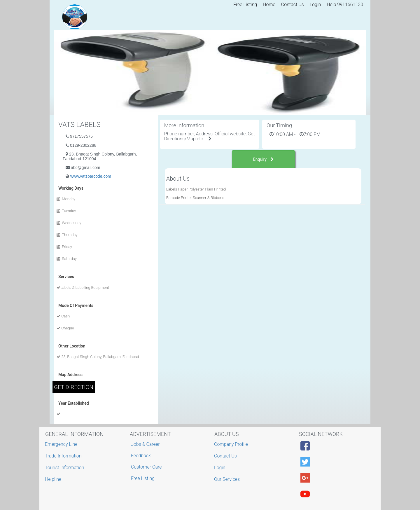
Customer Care (146, 467)
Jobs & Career (145, 444)
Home (269, 5)
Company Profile (232, 444)
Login (315, 5)
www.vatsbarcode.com (91, 176)
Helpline (54, 479)
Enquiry (263, 159)
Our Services (228, 479)
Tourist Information (65, 468)
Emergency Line (62, 444)
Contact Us (293, 5)
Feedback (141, 456)
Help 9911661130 (345, 5)
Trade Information (64, 456)
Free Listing (245, 5)
